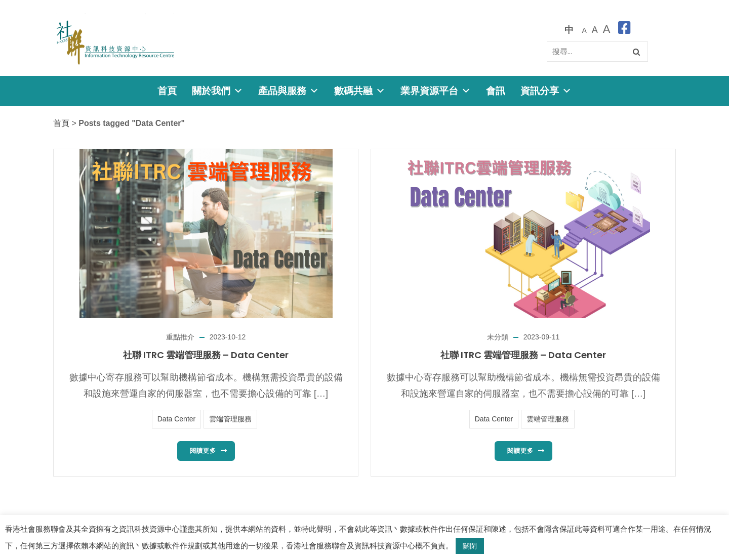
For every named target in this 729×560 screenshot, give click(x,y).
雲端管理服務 (230, 419)
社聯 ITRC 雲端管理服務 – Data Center (206, 355)
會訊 (496, 91)
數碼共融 (360, 91)
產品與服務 (289, 91)
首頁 (167, 91)
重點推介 (180, 337)
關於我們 (217, 91)
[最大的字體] (607, 30)
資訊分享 (546, 91)
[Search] (597, 52)
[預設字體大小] (584, 30)
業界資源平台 (436, 91)
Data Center (176, 419)
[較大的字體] (595, 30)
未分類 (498, 337)
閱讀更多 (203, 451)
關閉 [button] (470, 546)
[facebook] (624, 30)
